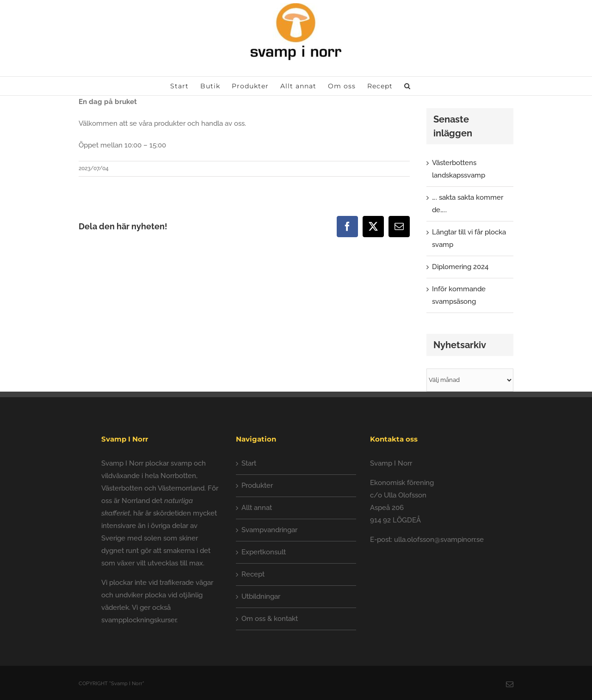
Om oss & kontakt (270, 619)
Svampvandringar (269, 530)
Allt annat (257, 508)
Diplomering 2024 (460, 267)
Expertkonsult (264, 552)
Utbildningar (261, 596)
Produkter (257, 485)
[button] (407, 86)
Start (249, 463)
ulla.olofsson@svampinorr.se (439, 540)
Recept (253, 574)
